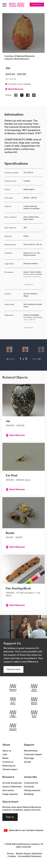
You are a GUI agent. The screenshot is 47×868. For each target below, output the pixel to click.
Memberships (31, 751)
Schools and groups (12, 783)
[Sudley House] (34, 714)
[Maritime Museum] (34, 701)
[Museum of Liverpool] (13, 688)
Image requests (10, 794)
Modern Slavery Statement (29, 854)
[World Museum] (34, 688)
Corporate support (33, 754)
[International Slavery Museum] (13, 701)
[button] (9, 351)
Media (5, 758)
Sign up (10, 817)
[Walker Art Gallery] (13, 714)
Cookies (12, 856)
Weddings (29, 794)
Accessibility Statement (30, 856)
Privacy (10, 854)
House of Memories (12, 787)
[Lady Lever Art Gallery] (13, 727)
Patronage (29, 758)
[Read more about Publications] (33, 322)
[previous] (11, 359)
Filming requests (32, 790)
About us (7, 751)
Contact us (8, 762)
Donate (28, 762)
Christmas (29, 787)
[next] (36, 359)
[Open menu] (4, 5)
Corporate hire (31, 783)
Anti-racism (8, 790)
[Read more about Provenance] (33, 279)
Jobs (5, 754)
